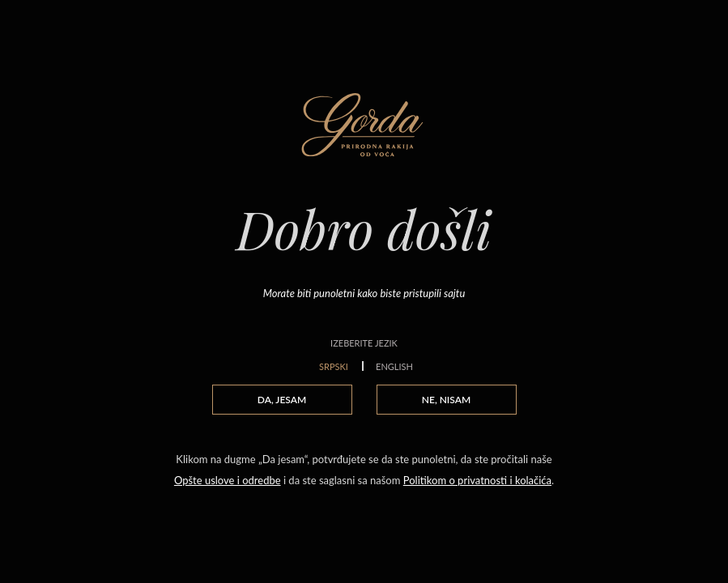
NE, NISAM (446, 400)
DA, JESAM (282, 400)
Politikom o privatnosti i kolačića (477, 480)
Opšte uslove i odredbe (228, 480)
